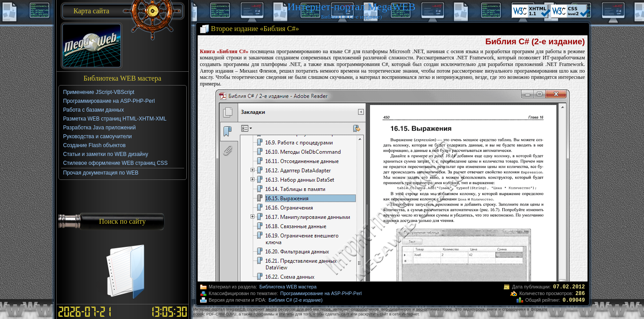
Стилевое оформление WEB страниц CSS (116, 163)
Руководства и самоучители (98, 136)
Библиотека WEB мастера (288, 287)
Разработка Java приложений (100, 128)
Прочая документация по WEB (101, 173)
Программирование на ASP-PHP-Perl (321, 293)
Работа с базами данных (94, 110)
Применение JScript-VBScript (99, 92)
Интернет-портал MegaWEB (351, 7)
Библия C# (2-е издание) (296, 300)
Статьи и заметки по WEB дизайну (106, 154)
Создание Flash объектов (94, 145)
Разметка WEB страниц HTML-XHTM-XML (115, 119)
